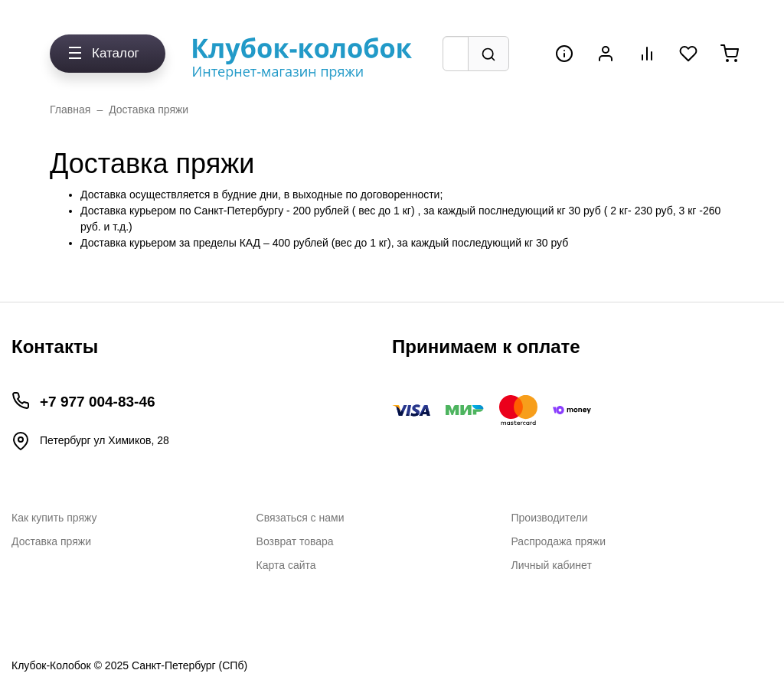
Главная (70, 110)
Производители (550, 518)
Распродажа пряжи (559, 541)
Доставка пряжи (149, 110)
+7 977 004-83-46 (98, 402)
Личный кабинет (552, 565)
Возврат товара (295, 541)
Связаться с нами (301, 518)
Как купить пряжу (54, 518)
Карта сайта (286, 565)
